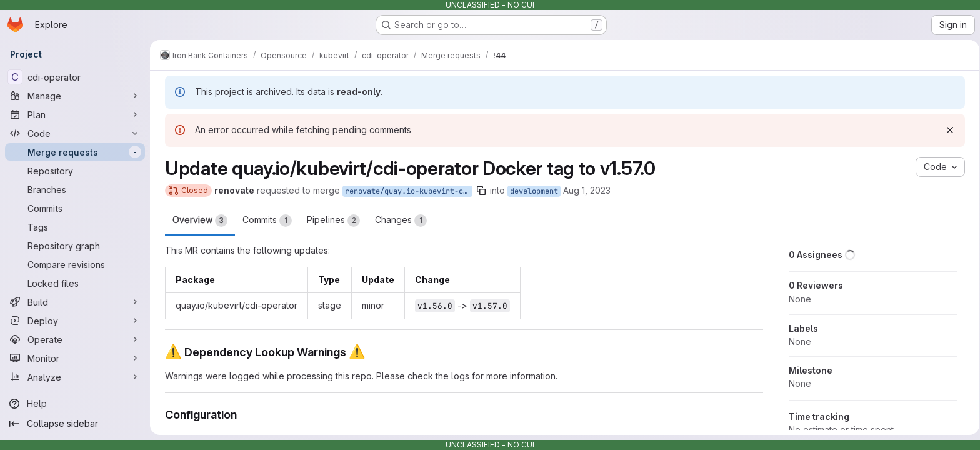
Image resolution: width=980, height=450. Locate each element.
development (532, 191)
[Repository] (75, 171)
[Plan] (75, 114)
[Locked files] (75, 283)
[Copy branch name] (479, 191)
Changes (398, 221)
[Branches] (75, 189)
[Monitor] (75, 358)
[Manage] (75, 96)
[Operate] (75, 339)
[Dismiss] (947, 130)
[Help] (75, 404)
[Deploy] (75, 321)
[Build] (75, 302)
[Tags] (75, 227)
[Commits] (75, 208)
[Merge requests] (75, 152)
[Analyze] (75, 377)
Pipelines (331, 221)
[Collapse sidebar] (75, 424)
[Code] (75, 133)
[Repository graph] (75, 246)
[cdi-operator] (75, 77)
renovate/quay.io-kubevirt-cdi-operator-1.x (406, 191)
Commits (265, 221)
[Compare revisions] (75, 264)
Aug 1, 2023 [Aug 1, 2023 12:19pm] (584, 190)
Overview (197, 221)
